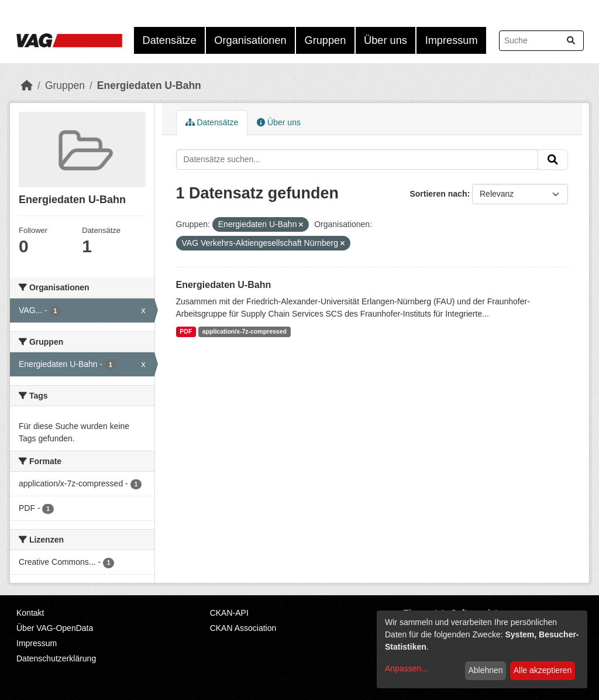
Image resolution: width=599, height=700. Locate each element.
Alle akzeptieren (543, 670)
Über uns (385, 40)
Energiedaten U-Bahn (149, 85)
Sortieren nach (438, 194)
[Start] (27, 85)
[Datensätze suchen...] (541, 41)
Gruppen (326, 40)
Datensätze (170, 40)
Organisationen (250, 40)
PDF (186, 331)
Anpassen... (407, 668)
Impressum (452, 40)
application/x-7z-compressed (245, 331)
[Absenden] (571, 41)
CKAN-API (229, 613)
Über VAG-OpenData (55, 628)
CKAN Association (243, 628)
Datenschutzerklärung (56, 658)
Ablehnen (485, 670)
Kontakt (30, 613)
